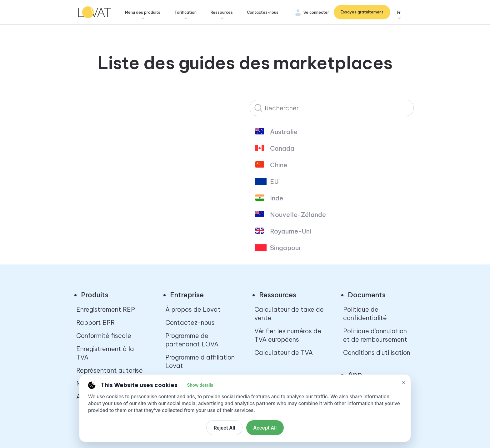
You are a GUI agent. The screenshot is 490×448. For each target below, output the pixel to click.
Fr (399, 13)
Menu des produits (145, 13)
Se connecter (316, 13)
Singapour (286, 248)
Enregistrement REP (106, 309)
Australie (284, 132)
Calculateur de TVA (284, 352)
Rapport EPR (95, 322)
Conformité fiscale (104, 336)
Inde (277, 198)
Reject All (225, 428)
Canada (282, 148)
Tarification (188, 13)
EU (274, 182)
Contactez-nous (265, 13)
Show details (200, 385)
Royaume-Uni (291, 231)
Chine (279, 165)
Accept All (265, 428)
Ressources (224, 13)
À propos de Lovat (193, 309)
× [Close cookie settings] (404, 383)
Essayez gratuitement (362, 12)
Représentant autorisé (110, 370)
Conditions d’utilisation (377, 352)
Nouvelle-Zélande (298, 215)
